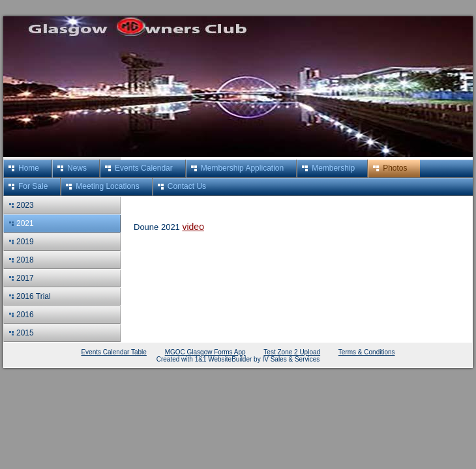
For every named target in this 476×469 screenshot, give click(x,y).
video (193, 227)
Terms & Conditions (367, 352)
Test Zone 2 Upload (292, 352)
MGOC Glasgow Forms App (205, 352)
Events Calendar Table (113, 352)
